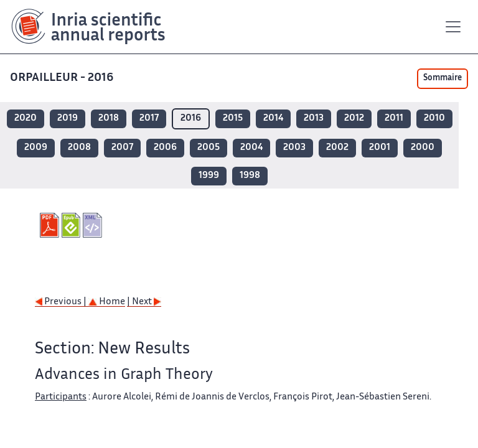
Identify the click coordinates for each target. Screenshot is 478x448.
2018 (109, 119)
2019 (68, 119)
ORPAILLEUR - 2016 (63, 78)
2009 (36, 148)
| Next (144, 302)
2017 (149, 119)
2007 (122, 148)
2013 (314, 119)
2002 (337, 148)
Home (107, 302)
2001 (380, 148)
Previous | (62, 302)
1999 (209, 176)
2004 (251, 148)
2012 (354, 119)
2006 (165, 148)
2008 (79, 148)
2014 (273, 119)
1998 (250, 176)
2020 (26, 119)
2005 (209, 148)
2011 (394, 119)
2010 (434, 119)
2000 (423, 148)
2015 (233, 119)
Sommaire (443, 78)
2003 (294, 148)
